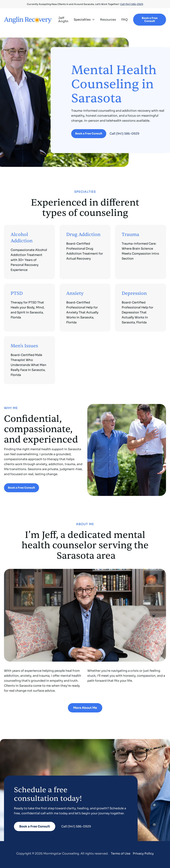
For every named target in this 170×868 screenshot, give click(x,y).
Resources (108, 20)
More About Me (85, 708)
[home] (28, 20)
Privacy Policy (143, 854)
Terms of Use (121, 854)
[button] (84, 20)
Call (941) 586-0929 (132, 4)
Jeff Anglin (63, 20)
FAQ (125, 20)
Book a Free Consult (150, 20)
